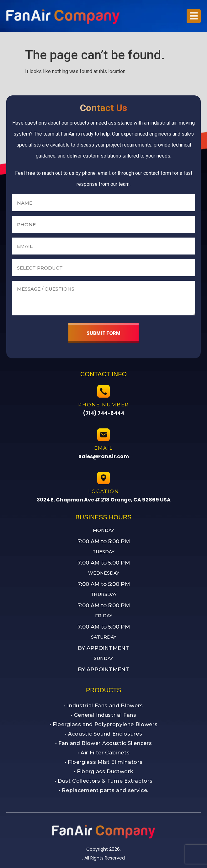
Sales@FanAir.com (104, 456)
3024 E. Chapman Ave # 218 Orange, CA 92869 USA (104, 500)
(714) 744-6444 (104, 413)
